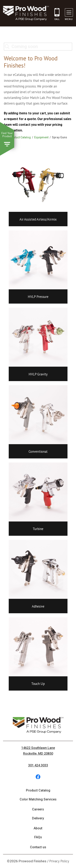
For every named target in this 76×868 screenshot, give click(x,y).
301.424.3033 (38, 765)
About (38, 828)
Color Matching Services (38, 799)
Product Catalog (20, 137)
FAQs (38, 837)
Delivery (38, 818)
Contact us (38, 847)
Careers (38, 809)
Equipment (41, 137)
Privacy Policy (59, 861)
